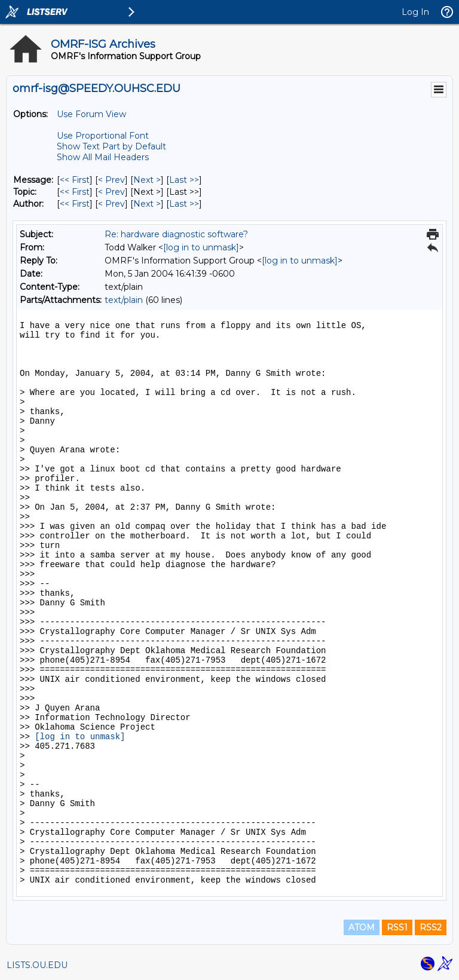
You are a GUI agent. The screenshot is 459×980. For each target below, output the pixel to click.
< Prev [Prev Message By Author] (111, 204)
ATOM (362, 927)
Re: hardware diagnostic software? (176, 234)
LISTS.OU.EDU (37, 965)
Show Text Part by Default (111, 146)
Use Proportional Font (103, 136)
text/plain (124, 300)
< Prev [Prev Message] (111, 180)
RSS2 (431, 927)
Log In (415, 12)
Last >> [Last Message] (184, 180)
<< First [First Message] (75, 180)
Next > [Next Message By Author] (147, 204)
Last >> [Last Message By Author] (184, 204)
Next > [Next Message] (147, 180)
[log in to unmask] (201, 247)
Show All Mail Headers (103, 157)
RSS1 (397, 927)
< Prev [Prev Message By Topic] (111, 192)
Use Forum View (91, 114)
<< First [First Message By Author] (75, 204)
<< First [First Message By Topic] (75, 192)
